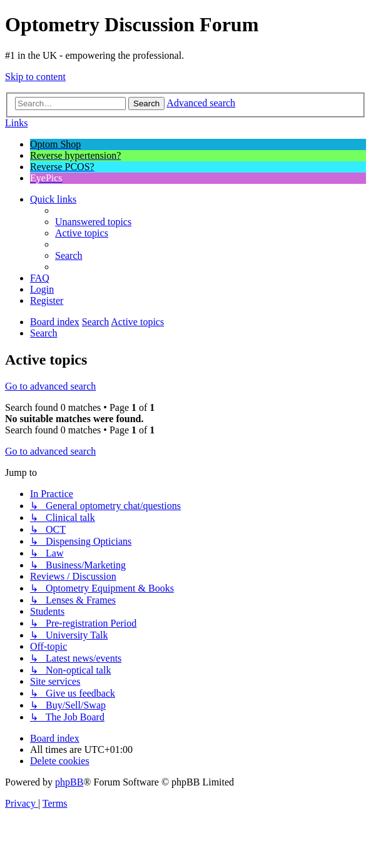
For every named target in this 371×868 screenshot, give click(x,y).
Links (16, 123)
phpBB (69, 782)
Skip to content (35, 77)
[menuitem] (93, 222)
